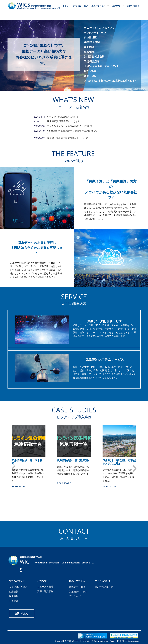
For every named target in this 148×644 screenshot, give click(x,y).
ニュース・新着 (45, 587)
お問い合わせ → (74, 538)
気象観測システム (78, 591)
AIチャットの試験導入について (63, 117)
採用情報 (14, 596)
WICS (24, 5)
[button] (14, 468)
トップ (66, 6)
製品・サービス (98, 6)
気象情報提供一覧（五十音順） (27, 462)
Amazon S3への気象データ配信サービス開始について (72, 132)
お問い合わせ (133, 6)
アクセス (14, 601)
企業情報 (116, 6)
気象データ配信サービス (105, 321)
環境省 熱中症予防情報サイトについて (67, 138)
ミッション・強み (80, 6)
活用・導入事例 (45, 591)
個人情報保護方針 (104, 587)
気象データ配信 (77, 587)
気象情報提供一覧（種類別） (74, 460)
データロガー (76, 596)
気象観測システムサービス (105, 359)
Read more (19, 486)
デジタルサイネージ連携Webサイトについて (70, 126)
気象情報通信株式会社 (41, 6)
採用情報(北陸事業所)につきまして (65, 121)
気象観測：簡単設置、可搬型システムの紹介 (119, 462)
